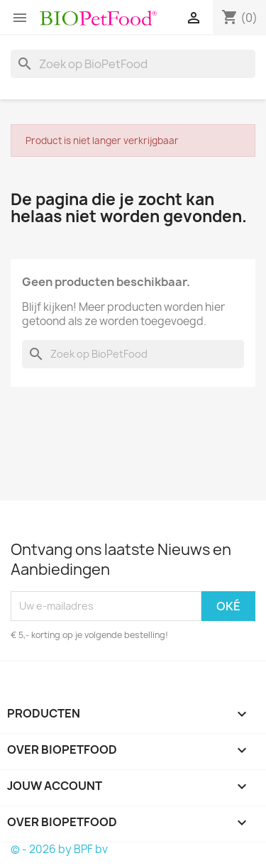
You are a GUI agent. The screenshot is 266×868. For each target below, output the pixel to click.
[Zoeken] (133, 64)
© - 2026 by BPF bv (59, 849)
